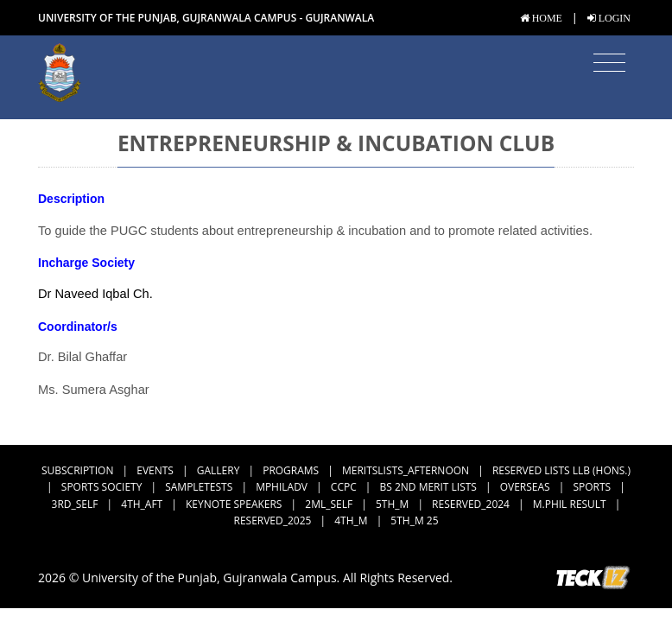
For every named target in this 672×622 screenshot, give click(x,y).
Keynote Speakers (234, 504)
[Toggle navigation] (609, 63)
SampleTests (199, 487)
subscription (77, 470)
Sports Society (102, 487)
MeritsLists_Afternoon (406, 470)
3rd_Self (75, 504)
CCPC (344, 487)
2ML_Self (329, 504)
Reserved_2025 (273, 520)
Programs (291, 470)
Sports (592, 487)
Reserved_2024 (471, 504)
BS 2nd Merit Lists (428, 487)
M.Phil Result (570, 504)
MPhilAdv (282, 487)
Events (155, 470)
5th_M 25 (414, 520)
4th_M (351, 520)
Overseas (525, 487)
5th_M (392, 504)
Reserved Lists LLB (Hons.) (561, 470)
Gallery (219, 470)
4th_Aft (142, 504)
